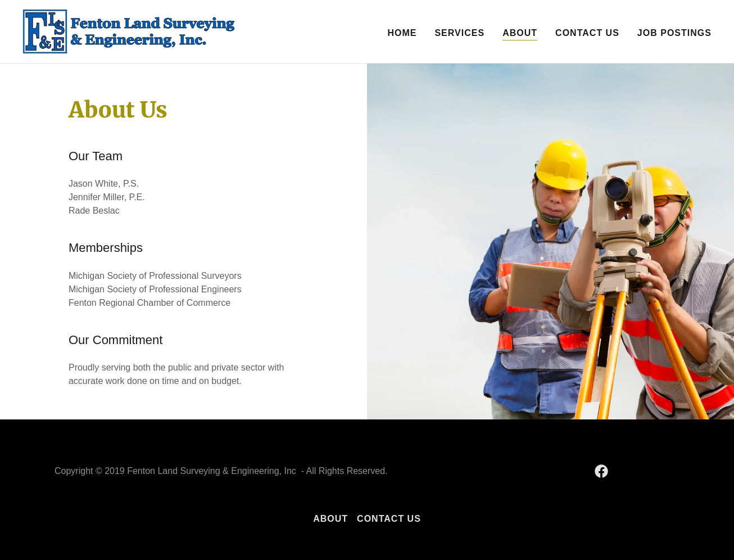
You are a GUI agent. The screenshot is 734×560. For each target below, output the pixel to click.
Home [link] (402, 33)
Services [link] (459, 33)
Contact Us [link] (587, 33)
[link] (130, 31)
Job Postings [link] (674, 33)
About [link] (520, 33)
